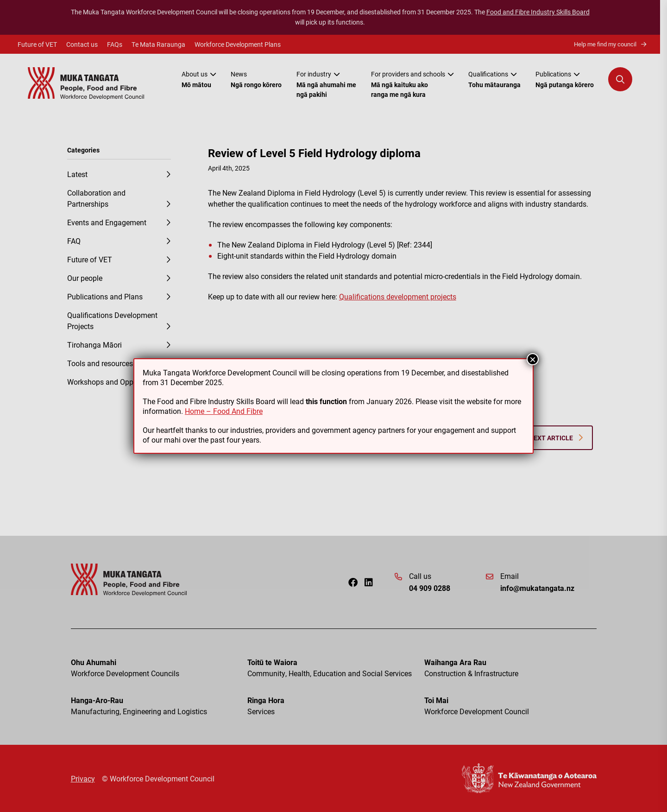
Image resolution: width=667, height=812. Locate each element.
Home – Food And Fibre (224, 411)
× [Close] (533, 359)
